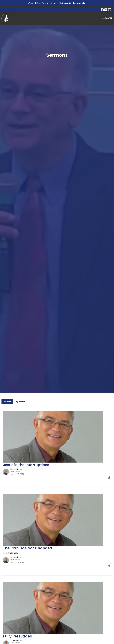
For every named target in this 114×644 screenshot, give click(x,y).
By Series (20, 401)
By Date (7, 401)
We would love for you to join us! (57, 3)
